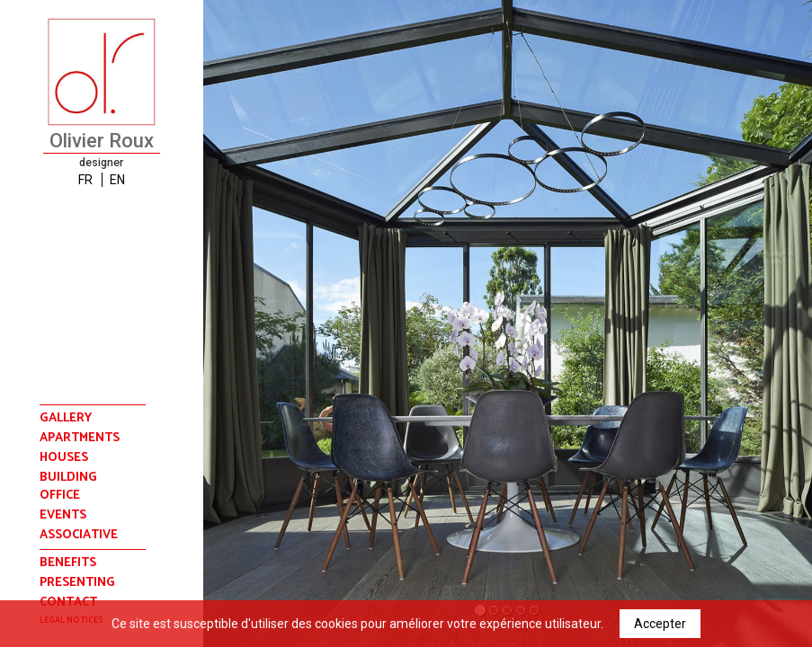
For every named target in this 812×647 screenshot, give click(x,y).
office (60, 496)
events (63, 516)
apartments (80, 439)
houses (64, 458)
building (68, 478)
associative (79, 536)
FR (85, 180)
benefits (68, 563)
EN (117, 180)
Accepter (660, 624)
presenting (77, 583)
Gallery (66, 418)
